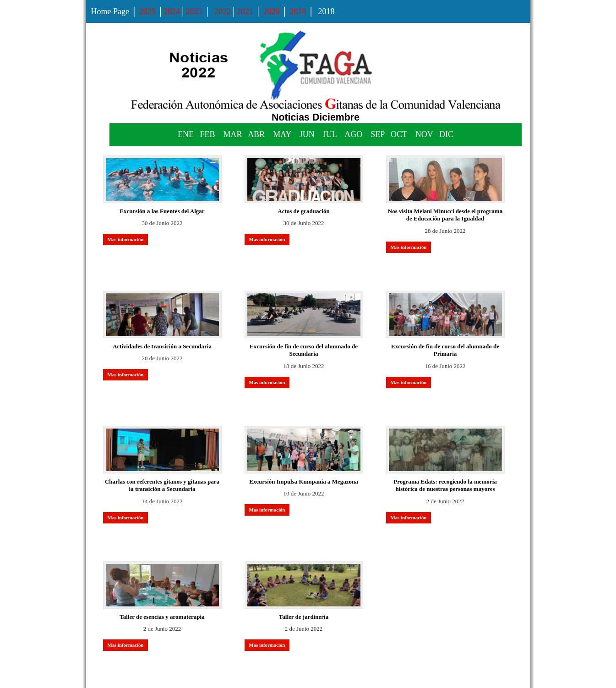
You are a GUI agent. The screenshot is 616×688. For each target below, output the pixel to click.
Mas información (126, 239)
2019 (298, 11)
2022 (222, 11)
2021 (245, 11)
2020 (272, 11)
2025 (147, 11)
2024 (172, 11)
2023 (194, 11)
